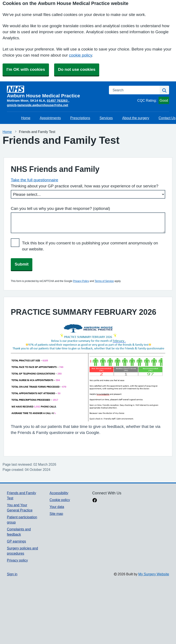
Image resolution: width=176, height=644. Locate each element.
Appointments (50, 118)
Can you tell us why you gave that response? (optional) (60, 208)
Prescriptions (80, 118)
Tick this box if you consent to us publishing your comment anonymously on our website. (90, 246)
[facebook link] (95, 501)
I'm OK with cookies (26, 69)
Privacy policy (17, 560)
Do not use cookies (77, 69)
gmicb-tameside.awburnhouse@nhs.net (38, 105)
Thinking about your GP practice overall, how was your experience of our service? (85, 186)
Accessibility (59, 493)
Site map (56, 514)
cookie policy (81, 55)
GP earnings (16, 541)
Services (106, 118)
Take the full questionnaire (35, 180)
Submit (22, 264)
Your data (57, 507)
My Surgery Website (154, 574)
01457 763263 (58, 100)
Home (26, 118)
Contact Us (167, 118)
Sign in (12, 574)
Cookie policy (60, 500)
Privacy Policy (81, 281)
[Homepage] (55, 92)
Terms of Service (104, 281)
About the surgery (136, 118)
